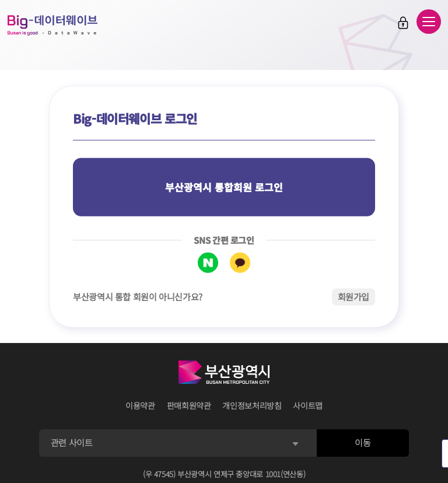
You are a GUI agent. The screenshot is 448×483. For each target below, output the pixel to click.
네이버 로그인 (208, 263)
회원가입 (354, 297)
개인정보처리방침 (252, 405)
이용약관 (140, 405)
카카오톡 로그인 (240, 263)
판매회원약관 (189, 405)
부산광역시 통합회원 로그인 (224, 187)
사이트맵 (308, 405)
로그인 (403, 23)
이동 (363, 442)
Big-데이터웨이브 (52, 25)
